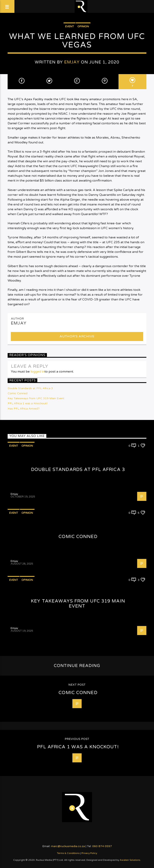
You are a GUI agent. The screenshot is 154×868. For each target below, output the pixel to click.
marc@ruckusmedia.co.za (68, 846)
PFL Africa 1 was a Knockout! (27, 403)
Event (69, 27)
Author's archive (77, 336)
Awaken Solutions (130, 860)
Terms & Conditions (68, 853)
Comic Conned (18, 393)
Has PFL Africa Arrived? (24, 409)
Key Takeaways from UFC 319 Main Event (36, 398)
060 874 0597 (102, 846)
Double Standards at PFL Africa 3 (30, 388)
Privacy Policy (89, 853)
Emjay (72, 62)
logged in (37, 372)
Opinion (83, 27)
